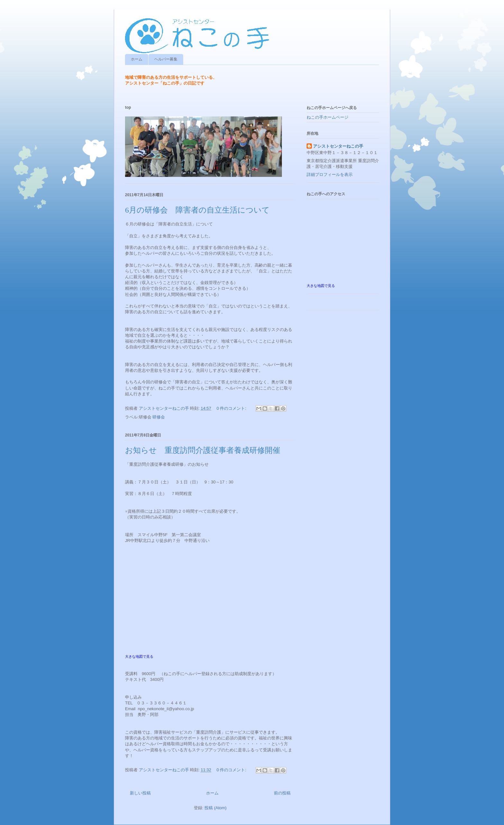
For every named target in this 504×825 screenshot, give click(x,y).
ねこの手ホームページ (328, 117)
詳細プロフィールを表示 (330, 174)
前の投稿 (282, 793)
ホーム (137, 59)
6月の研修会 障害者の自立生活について (197, 210)
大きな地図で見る (139, 656)
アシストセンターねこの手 (338, 146)
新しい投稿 (140, 793)
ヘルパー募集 (166, 59)
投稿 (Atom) (216, 808)
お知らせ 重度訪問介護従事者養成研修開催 (203, 450)
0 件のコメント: (232, 408)
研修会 (159, 417)
